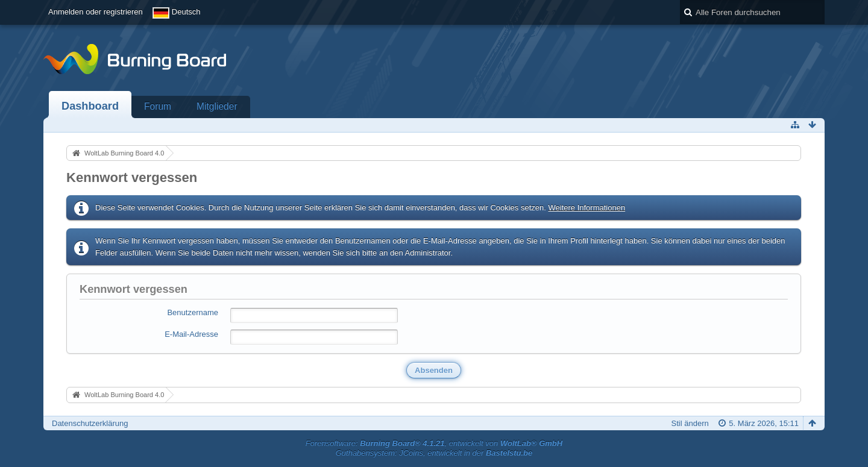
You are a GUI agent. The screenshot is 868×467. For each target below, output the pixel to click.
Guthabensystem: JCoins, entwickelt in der (434, 453)
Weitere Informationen (587, 208)
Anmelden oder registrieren (96, 12)
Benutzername (193, 312)
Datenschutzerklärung (90, 423)
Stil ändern (690, 423)
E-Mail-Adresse (191, 334)
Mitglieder (217, 106)
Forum (158, 106)
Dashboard (90, 106)
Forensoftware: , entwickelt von (434, 443)
